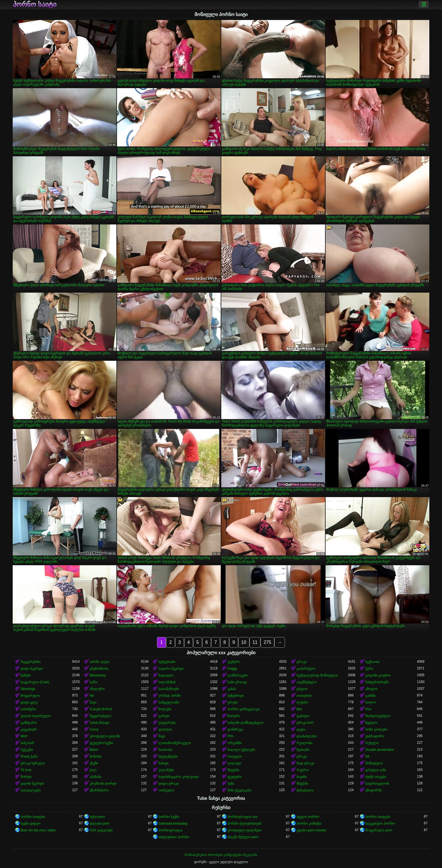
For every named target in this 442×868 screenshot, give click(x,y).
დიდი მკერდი (32, 669)
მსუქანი (302, 784)
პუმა (231, 784)
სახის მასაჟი (99, 723)
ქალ (93, 770)
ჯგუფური (235, 777)
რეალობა (304, 743)
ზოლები (165, 709)
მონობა (96, 756)
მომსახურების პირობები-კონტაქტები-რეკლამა (221, 855)
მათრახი (165, 750)
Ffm (230, 736)
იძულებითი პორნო (174, 837)
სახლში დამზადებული (245, 723)
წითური (234, 716)
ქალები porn (100, 824)
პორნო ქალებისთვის (244, 824)
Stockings (28, 689)
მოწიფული (374, 763)
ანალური (97, 689)
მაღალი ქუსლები (241, 750)
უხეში (94, 763)
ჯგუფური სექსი (101, 743)
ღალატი (234, 763)
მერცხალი (305, 790)
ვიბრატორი (375, 736)
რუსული (372, 743)
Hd (92, 696)
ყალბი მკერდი (32, 784)
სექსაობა (373, 662)
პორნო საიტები (33, 817)
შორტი (26, 777)
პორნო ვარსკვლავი (244, 709)
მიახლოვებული (378, 716)
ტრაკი (302, 662)
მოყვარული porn (379, 830)
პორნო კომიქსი (309, 824)
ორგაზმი (235, 743)
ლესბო (302, 702)
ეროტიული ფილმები (244, 830)
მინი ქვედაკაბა (239, 790)
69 (367, 756)
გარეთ (164, 716)
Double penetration (380, 750)
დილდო (165, 729)
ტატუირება (167, 723)
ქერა (369, 669)
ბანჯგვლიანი (169, 702)
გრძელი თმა (376, 770)
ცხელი (302, 689)
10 (244, 642)
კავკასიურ (29, 729)
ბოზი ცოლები (376, 729)
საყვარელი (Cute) (35, 682)
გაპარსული (306, 669)
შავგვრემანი (31, 662)
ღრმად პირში (169, 696)
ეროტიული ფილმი (105, 736)
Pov (368, 709)
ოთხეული (166, 790)
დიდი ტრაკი (168, 784)
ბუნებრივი (236, 696)
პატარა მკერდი (171, 669)
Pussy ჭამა (29, 756)
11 (255, 642)
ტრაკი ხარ (305, 723)
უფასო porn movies (311, 830)
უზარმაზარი (99, 790)
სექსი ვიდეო (30, 824)
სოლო (371, 702)
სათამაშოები (169, 689)
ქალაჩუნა (166, 770)
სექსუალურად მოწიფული (317, 675)
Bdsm (94, 750)
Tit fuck (26, 770)
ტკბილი (303, 716)
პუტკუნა (27, 750)
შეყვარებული (100, 716)
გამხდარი (29, 723)
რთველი (235, 756)
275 (267, 642)
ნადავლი (166, 675)
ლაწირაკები (237, 675)
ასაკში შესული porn (243, 837)
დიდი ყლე (29, 702)
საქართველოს (377, 784)
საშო (93, 682)
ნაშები (26, 675)
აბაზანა (96, 777)
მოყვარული (30, 696)
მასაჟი (163, 763)
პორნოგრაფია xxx (242, 817)
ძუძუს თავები (376, 777)
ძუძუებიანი (167, 662)
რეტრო (303, 770)
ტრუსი (233, 702)
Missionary (98, 675)
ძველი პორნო (308, 817)
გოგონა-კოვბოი (378, 675)
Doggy (232, 669)
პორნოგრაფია (170, 830)
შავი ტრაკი (305, 763)
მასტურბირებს (377, 682)
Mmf (24, 736)
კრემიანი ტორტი (103, 784)
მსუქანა (233, 770)
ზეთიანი (303, 750)
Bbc (300, 709)
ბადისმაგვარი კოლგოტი (178, 777)
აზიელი (371, 689)
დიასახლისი (307, 736)
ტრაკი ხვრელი (33, 763)
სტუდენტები (168, 756)
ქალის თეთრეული (36, 716)
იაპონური (28, 709)
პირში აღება (100, 662)
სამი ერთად (237, 682)
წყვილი (371, 723)
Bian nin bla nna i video (38, 830)
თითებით (304, 696)
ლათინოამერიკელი (175, 743)
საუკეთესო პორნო (380, 824)
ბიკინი (302, 777)
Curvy (94, 729)
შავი (93, 702)
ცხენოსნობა (99, 669)
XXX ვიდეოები (101, 830)
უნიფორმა (374, 790)
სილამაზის (167, 682)
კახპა (232, 689)
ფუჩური (234, 662)
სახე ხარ (27, 743)
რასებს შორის (101, 709)
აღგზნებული (307, 682)
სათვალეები (31, 790)
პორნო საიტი (35, 5)
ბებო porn (97, 817)
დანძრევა (235, 729)
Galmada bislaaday (173, 824)
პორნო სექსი (169, 817)
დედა (301, 729)
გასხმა (371, 696)
